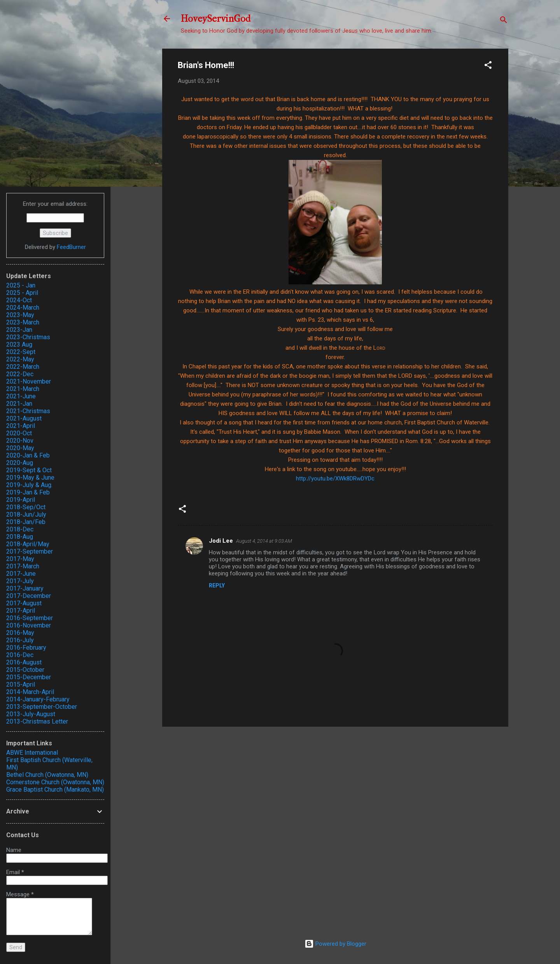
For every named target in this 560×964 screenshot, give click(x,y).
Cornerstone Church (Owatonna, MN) (55, 782)
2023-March (23, 322)
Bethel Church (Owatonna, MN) (47, 775)
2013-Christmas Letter (37, 721)
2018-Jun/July (26, 514)
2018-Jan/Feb (26, 522)
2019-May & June (30, 478)
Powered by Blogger (335, 944)
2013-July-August (31, 714)
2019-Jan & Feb (28, 492)
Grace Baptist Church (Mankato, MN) (55, 790)
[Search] (504, 21)
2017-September (30, 551)
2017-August (24, 603)
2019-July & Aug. (29, 485)
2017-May (20, 559)
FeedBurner (71, 247)
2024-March (23, 308)
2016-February (26, 648)
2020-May (20, 448)
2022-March (23, 367)
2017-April (21, 611)
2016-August (24, 662)
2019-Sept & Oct (29, 470)
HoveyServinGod (216, 19)
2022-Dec (20, 374)
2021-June (21, 396)
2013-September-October (42, 707)
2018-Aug (20, 537)
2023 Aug (19, 344)
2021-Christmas (28, 411)
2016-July (20, 640)
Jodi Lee (221, 541)
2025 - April (22, 293)
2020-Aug (20, 463)
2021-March (23, 389)
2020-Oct (19, 433)
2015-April (21, 684)
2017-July (20, 581)
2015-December (29, 677)
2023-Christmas (28, 337)
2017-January (25, 588)
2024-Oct (19, 300)
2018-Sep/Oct (26, 507)
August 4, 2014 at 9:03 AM (264, 541)
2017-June (21, 574)
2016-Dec (20, 655)
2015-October (25, 670)
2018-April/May (28, 544)
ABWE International (32, 753)
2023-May (20, 315)
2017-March (23, 566)
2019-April (21, 500)
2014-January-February (38, 699)
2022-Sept (21, 352)
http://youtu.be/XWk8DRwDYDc (335, 478)
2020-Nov (20, 441)
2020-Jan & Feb (28, 455)
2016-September (30, 618)
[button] (488, 66)
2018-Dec (20, 529)
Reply (217, 585)
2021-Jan (19, 404)
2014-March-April (30, 692)
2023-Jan (19, 330)
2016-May (20, 633)
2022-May (20, 359)
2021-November (29, 381)
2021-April (21, 426)
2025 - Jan (21, 285)
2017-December (29, 596)
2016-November (29, 625)
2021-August (24, 418)
